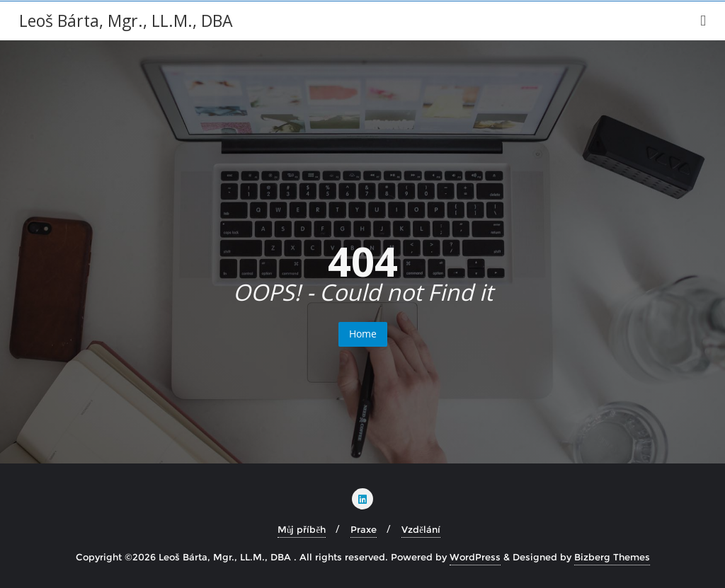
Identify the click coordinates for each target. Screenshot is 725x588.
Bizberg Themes (612, 557)
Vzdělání (421, 529)
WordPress (475, 557)
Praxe (364, 529)
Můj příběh (302, 529)
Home (363, 334)
